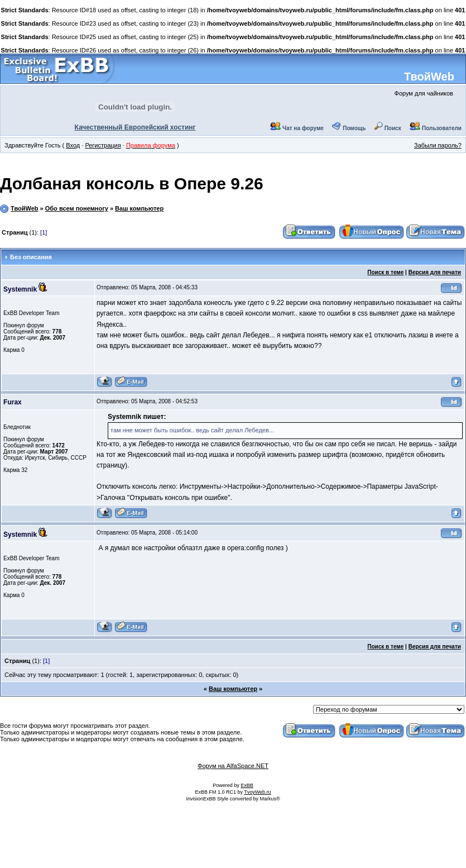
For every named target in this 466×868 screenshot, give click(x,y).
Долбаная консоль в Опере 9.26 (132, 183)
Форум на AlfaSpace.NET (233, 766)
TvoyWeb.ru (257, 792)
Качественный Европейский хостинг (135, 127)
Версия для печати (435, 272)
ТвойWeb (429, 77)
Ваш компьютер (139, 208)
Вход (73, 145)
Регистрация (103, 145)
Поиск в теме (385, 272)
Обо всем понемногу (77, 208)
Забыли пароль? (438, 145)
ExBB (247, 785)
